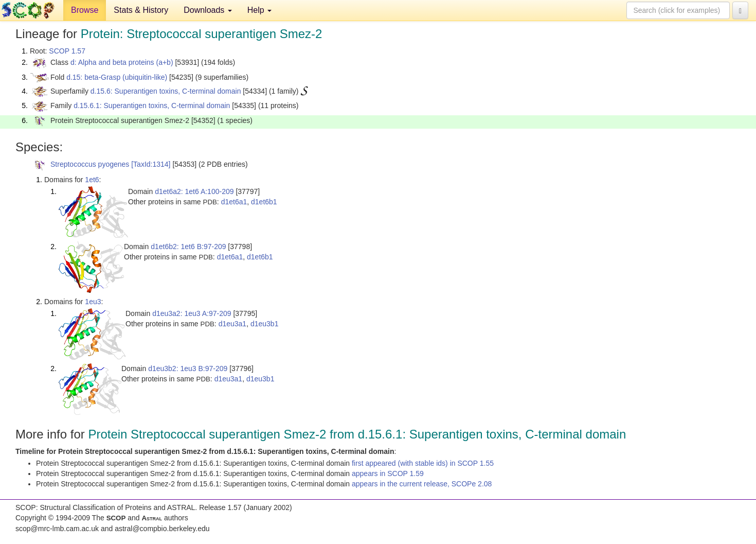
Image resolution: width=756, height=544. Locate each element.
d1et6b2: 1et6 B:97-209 (188, 247)
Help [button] (259, 10)
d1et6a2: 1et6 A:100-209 (194, 191)
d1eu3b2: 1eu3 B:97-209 (188, 368)
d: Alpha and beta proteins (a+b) (122, 62)
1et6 (92, 180)
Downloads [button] (208, 10)
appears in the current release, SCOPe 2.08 (422, 484)
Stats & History (141, 10)
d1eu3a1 (233, 324)
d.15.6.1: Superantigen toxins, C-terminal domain (152, 106)
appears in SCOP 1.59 (388, 473)
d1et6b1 (264, 202)
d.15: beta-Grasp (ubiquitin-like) (117, 77)
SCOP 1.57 (67, 51)
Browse (85, 10)
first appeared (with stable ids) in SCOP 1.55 (423, 463)
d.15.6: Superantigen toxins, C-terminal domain (166, 91)
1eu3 (93, 302)
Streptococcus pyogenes (90, 164)
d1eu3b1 (265, 324)
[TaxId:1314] (151, 164)
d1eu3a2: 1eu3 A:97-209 (192, 313)
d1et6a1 (234, 202)
